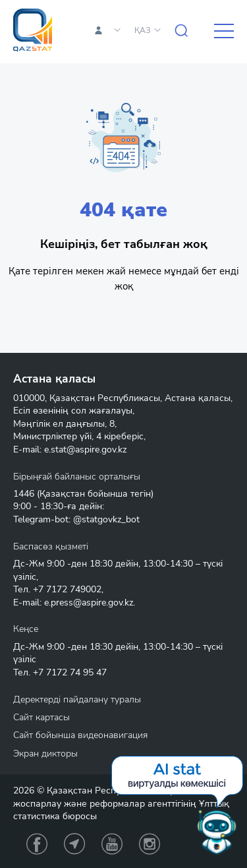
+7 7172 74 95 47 (70, 672)
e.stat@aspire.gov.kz (85, 449)
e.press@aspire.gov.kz (89, 603)
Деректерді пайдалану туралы (77, 699)
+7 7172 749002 (67, 589)
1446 (24, 494)
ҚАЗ (143, 30)
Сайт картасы (41, 717)
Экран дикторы (45, 754)
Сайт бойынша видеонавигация (80, 735)
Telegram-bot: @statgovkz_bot (76, 519)
